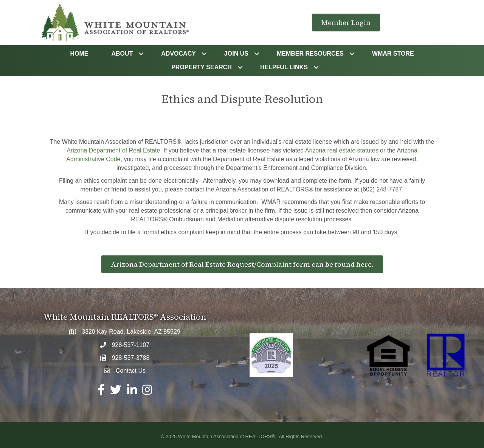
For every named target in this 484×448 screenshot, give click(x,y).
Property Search (202, 67)
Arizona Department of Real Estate (113, 150)
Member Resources (310, 54)
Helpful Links (284, 67)
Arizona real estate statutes (342, 150)
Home (79, 54)
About (122, 54)
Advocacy (178, 54)
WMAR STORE (393, 54)
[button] (346, 23)
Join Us (236, 54)
